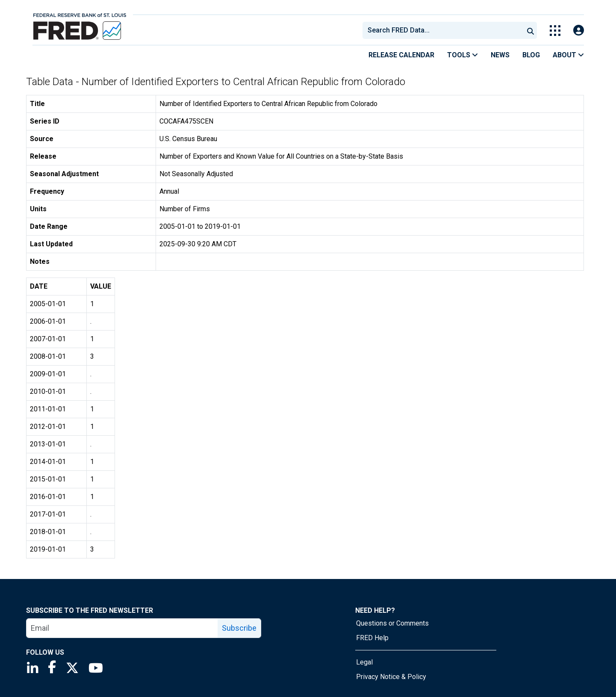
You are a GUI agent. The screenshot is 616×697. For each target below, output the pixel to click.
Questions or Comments (392, 623)
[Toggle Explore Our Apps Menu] (555, 31)
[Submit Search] (531, 30)
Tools (463, 55)
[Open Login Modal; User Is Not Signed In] (579, 31)
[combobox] (442, 30)
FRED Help (372, 638)
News (500, 55)
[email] (122, 628)
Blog (531, 55)
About (568, 55)
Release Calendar (401, 55)
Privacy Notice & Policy (391, 677)
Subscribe (239, 628)
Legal (364, 662)
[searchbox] (445, 30)
